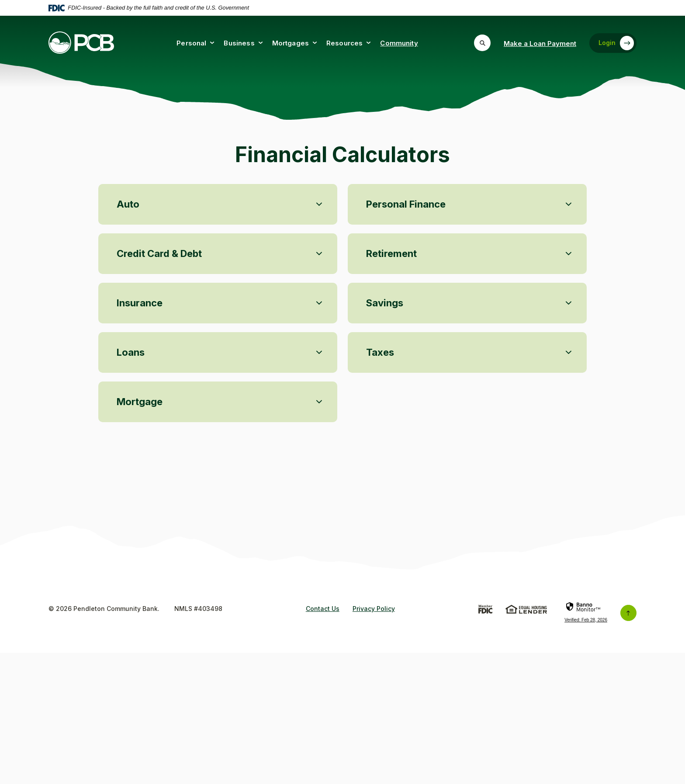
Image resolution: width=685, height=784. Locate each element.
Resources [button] (344, 43)
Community (399, 43)
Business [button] (239, 43)
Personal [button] (191, 43)
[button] (218, 383)
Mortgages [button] (291, 43)
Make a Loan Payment (540, 43)
